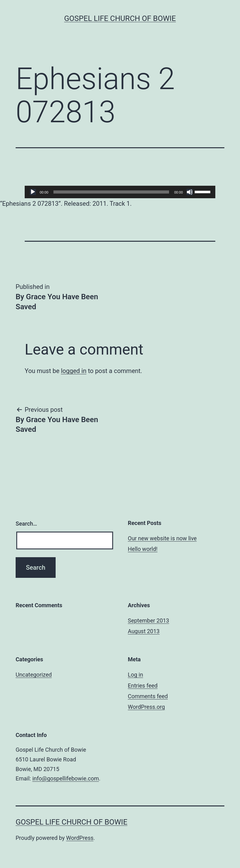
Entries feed (143, 686)
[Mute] (190, 192)
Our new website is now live (162, 538)
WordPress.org (146, 707)
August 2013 (144, 631)
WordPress (80, 838)
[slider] (111, 192)
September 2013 (148, 621)
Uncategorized (34, 675)
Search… (26, 524)
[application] (120, 192)
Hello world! (143, 549)
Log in (135, 675)
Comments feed (148, 696)
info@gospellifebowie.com (65, 778)
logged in (74, 371)
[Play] (33, 192)
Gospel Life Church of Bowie (120, 18)
